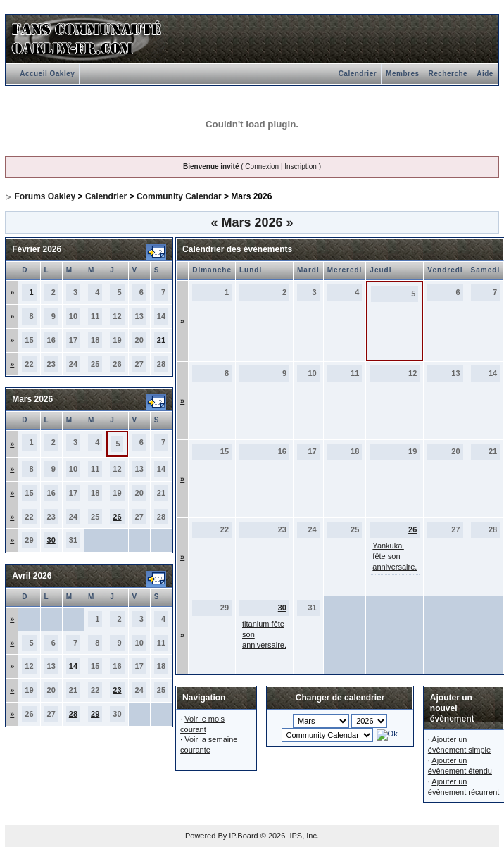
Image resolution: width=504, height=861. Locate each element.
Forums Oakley (45, 196)
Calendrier (358, 74)
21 (161, 340)
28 (73, 714)
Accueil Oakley (47, 74)
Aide (485, 74)
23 (117, 690)
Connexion (262, 166)
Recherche (448, 74)
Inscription (301, 166)
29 (95, 714)
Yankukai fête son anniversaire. (395, 556)
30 (51, 540)
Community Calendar (179, 196)
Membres (402, 74)
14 (73, 666)
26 (117, 517)
